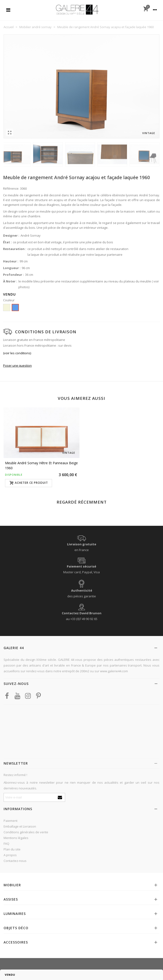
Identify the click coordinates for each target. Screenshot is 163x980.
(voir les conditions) (17, 353)
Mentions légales (16, 838)
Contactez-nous (15, 861)
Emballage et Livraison (20, 826)
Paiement (11, 821)
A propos (10, 855)
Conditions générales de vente (26, 832)
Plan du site (12, 849)
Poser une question (17, 365)
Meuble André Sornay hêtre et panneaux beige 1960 (41, 465)
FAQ (6, 844)
